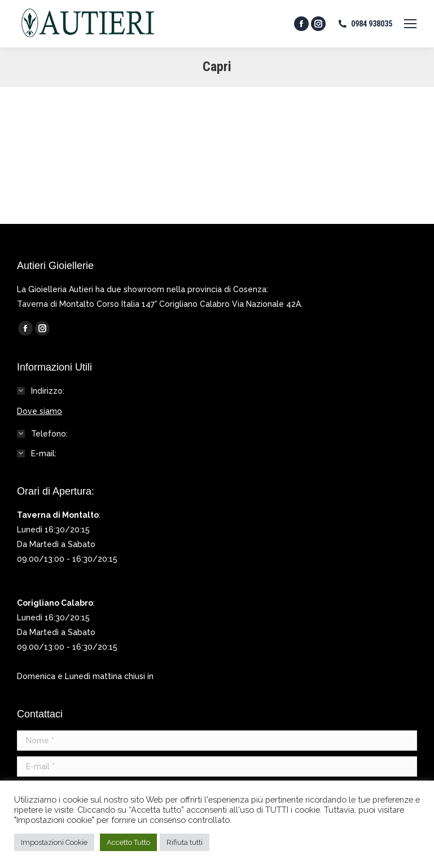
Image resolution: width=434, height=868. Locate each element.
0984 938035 (365, 24)
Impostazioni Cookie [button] (54, 842)
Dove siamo (40, 411)
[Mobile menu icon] (410, 24)
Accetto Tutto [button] (128, 842)
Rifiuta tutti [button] (185, 842)
